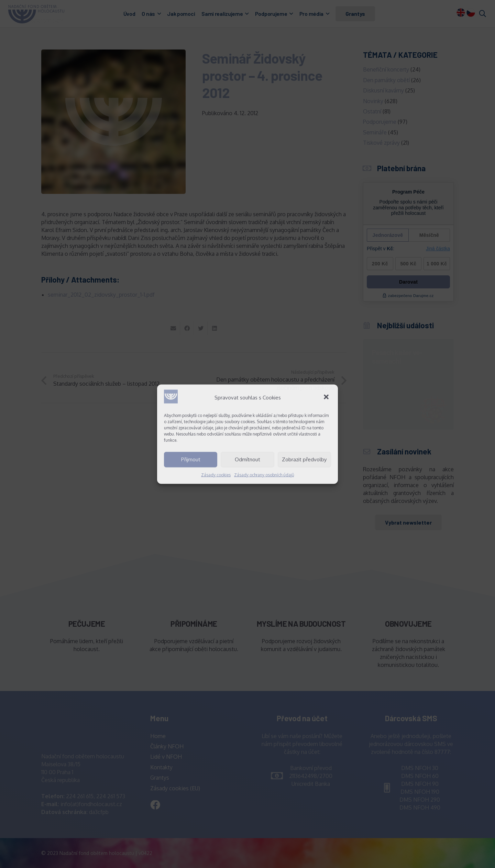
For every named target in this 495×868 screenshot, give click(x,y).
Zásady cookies (216, 475)
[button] (327, 397)
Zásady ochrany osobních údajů (264, 475)
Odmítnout (247, 459)
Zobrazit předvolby (304, 459)
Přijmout (191, 459)
